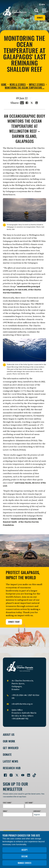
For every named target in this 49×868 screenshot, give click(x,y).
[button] (44, 11)
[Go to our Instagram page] (10, 774)
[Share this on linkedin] (37, 103)
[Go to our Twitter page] (16, 774)
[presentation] (21, 823)
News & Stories (18, 84)
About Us (9, 734)
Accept (25, 850)
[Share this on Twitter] (32, 103)
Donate (40, 18)
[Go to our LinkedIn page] (28, 774)
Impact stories (37, 84)
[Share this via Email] (22, 103)
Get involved (11, 748)
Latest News (11, 761)
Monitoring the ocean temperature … (25, 88)
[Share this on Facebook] (27, 103)
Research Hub (12, 768)
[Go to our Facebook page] (4, 774)
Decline (25, 856)
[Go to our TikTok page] (33, 774)
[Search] (36, 11)
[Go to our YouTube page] (22, 774)
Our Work (9, 741)
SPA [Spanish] (42, 4)
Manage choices (25, 863)
